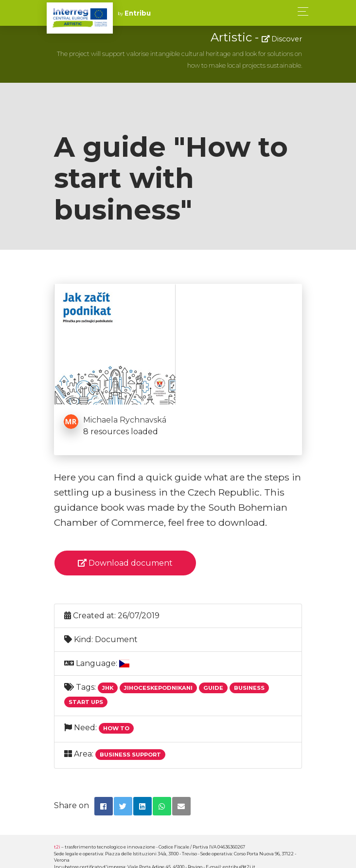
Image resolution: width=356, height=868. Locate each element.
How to (116, 728)
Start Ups (86, 702)
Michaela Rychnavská (125, 420)
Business (249, 688)
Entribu (138, 13)
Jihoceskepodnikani (158, 688)
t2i (57, 847)
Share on (71, 805)
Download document (125, 563)
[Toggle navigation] (300, 11)
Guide (213, 688)
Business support (130, 755)
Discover (282, 39)
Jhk (108, 688)
